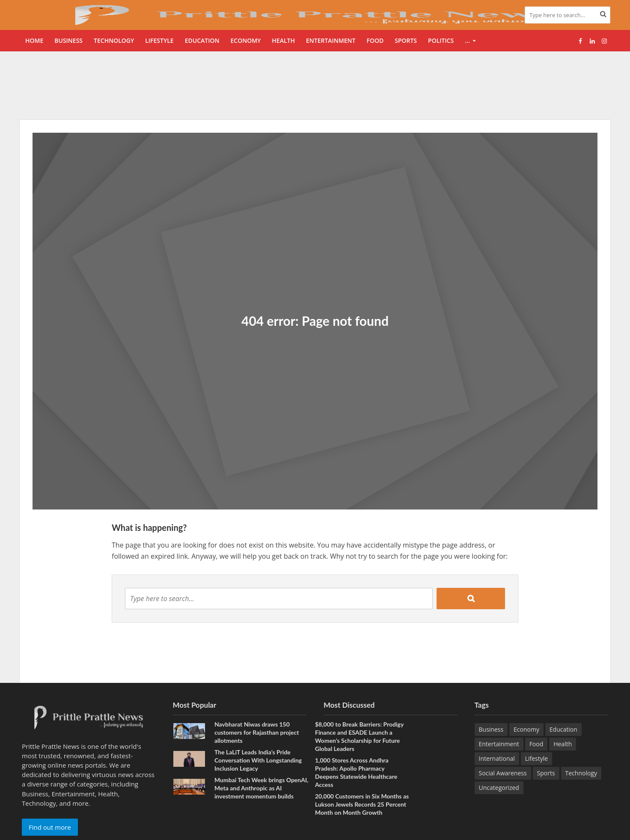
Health (283, 40)
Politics (441, 40)
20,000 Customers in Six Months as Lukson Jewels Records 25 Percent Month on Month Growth (362, 804)
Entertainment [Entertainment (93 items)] (499, 744)
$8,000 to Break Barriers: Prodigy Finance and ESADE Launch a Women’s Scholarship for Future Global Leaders (359, 736)
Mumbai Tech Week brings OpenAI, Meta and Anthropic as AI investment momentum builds (261, 788)
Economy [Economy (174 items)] (526, 729)
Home (34, 40)
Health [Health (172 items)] (563, 744)
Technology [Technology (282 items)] (581, 773)
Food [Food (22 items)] (536, 744)
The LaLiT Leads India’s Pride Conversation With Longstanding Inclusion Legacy (258, 760)
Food (375, 40)
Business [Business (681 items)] (491, 729)
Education (202, 40)
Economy (245, 40)
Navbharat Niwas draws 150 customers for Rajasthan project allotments (257, 732)
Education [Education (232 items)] (563, 729)
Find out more (50, 827)
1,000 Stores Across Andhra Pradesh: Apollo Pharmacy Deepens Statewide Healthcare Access (356, 772)
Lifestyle (159, 40)
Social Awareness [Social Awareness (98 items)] (503, 773)
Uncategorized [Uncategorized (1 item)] (499, 788)
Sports (406, 40)
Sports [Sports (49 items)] (546, 773)
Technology (114, 40)
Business (68, 40)
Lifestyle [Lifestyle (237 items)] (536, 758)
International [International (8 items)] (497, 758)
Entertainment (331, 40)
